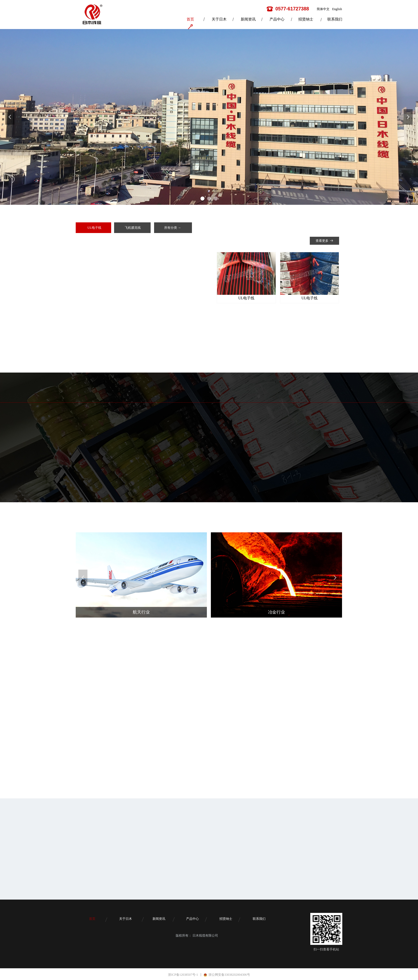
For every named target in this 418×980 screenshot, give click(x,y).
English (337, 9)
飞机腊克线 (133, 228)
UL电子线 (94, 228)
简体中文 (323, 9)
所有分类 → (173, 228)
